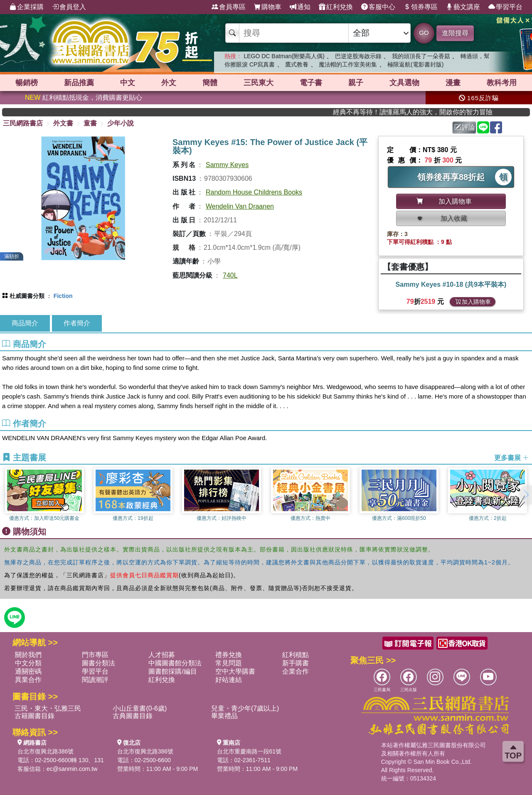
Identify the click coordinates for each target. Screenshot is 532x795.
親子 (356, 83)
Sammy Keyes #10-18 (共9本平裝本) (451, 284)
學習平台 (505, 7)
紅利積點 (296, 655)
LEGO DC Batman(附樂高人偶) (284, 56)
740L (230, 275)
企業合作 (296, 671)
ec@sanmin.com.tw (72, 769)
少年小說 (121, 123)
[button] (526, 495)
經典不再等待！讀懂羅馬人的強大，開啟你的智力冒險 (428, 112)
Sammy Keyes (227, 165)
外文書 (63, 123)
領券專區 (421, 7)
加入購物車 (473, 302)
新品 (79, 83)
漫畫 (453, 83)
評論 (465, 127)
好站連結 (229, 680)
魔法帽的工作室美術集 (348, 64)
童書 (90, 123)
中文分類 (28, 663)
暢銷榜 (27, 83)
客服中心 (378, 7)
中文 (128, 83)
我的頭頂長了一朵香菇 (421, 56)
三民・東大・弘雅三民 (48, 708)
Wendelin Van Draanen (240, 206)
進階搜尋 (455, 33)
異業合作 (28, 680)
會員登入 (69, 7)
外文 (169, 83)
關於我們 (28, 655)
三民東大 (259, 83)
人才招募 (162, 655)
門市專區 (95, 655)
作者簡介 (77, 323)
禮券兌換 (229, 655)
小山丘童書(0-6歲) (140, 708)
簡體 (210, 83)
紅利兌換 (336, 7)
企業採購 (27, 7)
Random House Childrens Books (254, 192)
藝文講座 (463, 7)
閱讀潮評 (95, 680)
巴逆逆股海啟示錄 (358, 56)
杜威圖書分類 (27, 296)
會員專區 (229, 7)
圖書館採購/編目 (172, 671)
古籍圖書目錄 (34, 716)
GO (424, 33)
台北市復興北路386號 (46, 751)
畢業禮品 (224, 716)
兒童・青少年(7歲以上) (245, 708)
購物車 (268, 7)
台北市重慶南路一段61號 (249, 751)
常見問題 (229, 663)
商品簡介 (25, 323)
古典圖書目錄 (133, 716)
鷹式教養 (297, 64)
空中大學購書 (235, 671)
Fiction (63, 296)
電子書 (311, 83)
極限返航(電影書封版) (415, 64)
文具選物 (404, 83)
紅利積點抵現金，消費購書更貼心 (84, 97)
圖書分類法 (99, 663)
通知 (300, 7)
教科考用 (502, 83)
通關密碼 (28, 671)
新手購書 (296, 663)
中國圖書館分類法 (175, 663)
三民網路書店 (23, 123)
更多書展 (512, 458)
